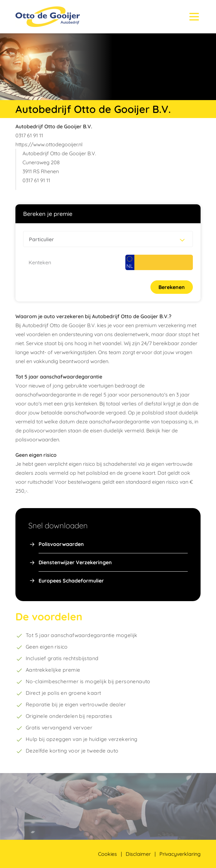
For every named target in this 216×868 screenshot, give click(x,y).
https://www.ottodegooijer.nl (49, 144)
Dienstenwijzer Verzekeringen (75, 562)
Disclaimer (138, 854)
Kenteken (40, 262)
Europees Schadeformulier (71, 581)
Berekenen (172, 287)
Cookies (108, 854)
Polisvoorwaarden (61, 544)
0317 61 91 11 (29, 135)
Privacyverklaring (180, 854)
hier (166, 430)
